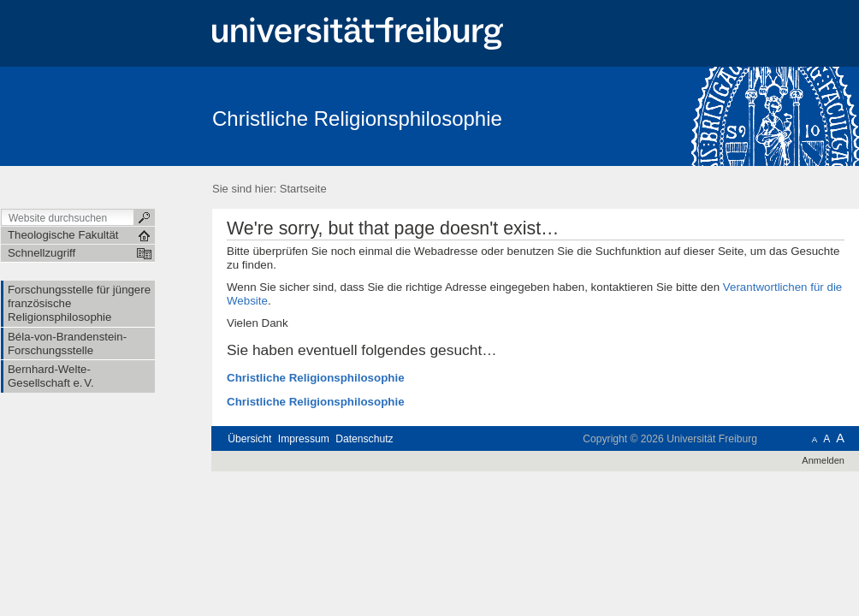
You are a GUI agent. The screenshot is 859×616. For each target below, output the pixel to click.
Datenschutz (364, 439)
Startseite (303, 189)
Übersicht (249, 439)
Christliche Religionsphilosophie (357, 118)
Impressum (304, 439)
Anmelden (823, 460)
